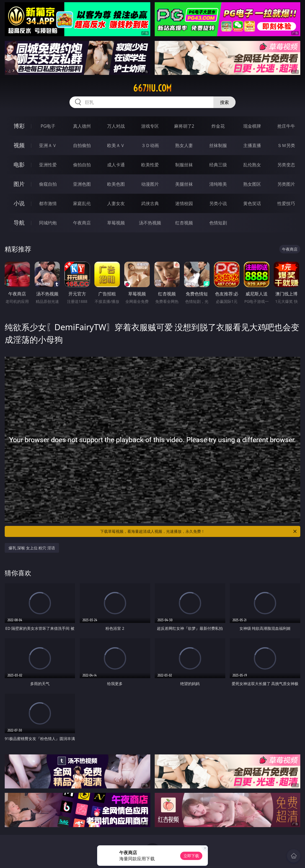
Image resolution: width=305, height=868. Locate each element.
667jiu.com (152, 88)
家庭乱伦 (82, 203)
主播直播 (252, 145)
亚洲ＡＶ (48, 145)
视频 (19, 145)
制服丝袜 (184, 165)
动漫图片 (150, 184)
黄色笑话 (252, 203)
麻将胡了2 (184, 126)
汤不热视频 (150, 223)
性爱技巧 (286, 203)
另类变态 (286, 165)
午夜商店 (82, 223)
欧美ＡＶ (116, 145)
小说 (19, 203)
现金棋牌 (252, 126)
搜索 (224, 102)
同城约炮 (48, 223)
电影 (19, 165)
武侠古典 (150, 203)
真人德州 (82, 126)
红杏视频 (184, 223)
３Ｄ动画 (150, 145)
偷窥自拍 (48, 184)
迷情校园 (184, 203)
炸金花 (218, 126)
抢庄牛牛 (286, 126)
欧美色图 (116, 184)
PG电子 (48, 126)
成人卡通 (116, 165)
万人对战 (116, 126)
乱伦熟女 (252, 165)
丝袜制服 (218, 145)
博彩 (19, 126)
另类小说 (218, 203)
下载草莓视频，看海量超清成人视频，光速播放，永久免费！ (199, 531)
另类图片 (286, 184)
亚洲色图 (82, 184)
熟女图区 (252, 184)
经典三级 (218, 165)
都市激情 (48, 203)
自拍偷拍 (82, 145)
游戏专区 (150, 126)
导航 (19, 223)
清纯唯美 (218, 184)
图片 (19, 184)
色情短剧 (218, 223)
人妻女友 (116, 203)
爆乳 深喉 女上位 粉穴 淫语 (32, 548)
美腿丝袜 (184, 184)
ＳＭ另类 (286, 145)
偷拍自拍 (82, 165)
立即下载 (191, 856)
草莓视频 (116, 223)
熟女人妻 (184, 145)
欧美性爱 (150, 165)
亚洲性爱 (48, 165)
